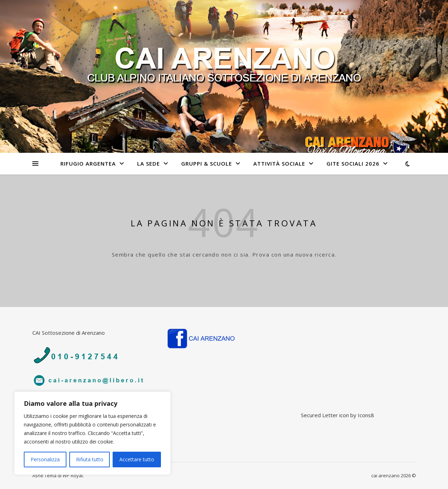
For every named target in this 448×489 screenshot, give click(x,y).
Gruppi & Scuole (207, 163)
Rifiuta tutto (90, 459)
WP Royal (73, 475)
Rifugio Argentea (88, 163)
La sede (149, 163)
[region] (92, 433)
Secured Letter (319, 415)
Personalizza (45, 459)
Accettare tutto (137, 459)
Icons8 (366, 415)
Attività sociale (279, 163)
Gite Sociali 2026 (353, 163)
